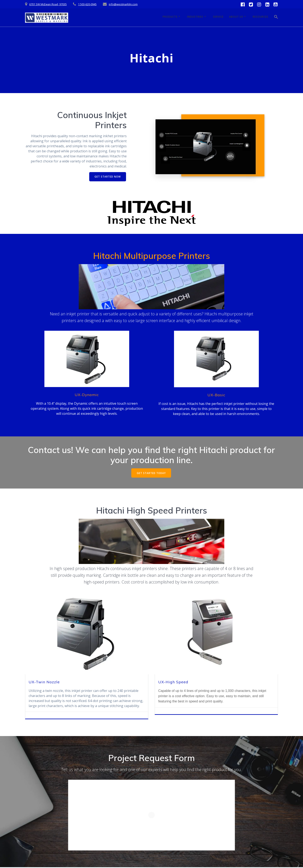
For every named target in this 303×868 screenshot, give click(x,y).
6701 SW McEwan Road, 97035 (48, 4)
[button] (276, 18)
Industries (195, 17)
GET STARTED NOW (107, 177)
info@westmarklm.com (123, 4)
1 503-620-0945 (87, 4)
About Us (236, 17)
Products (170, 17)
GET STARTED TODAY (151, 473)
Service (218, 17)
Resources (260, 17)
